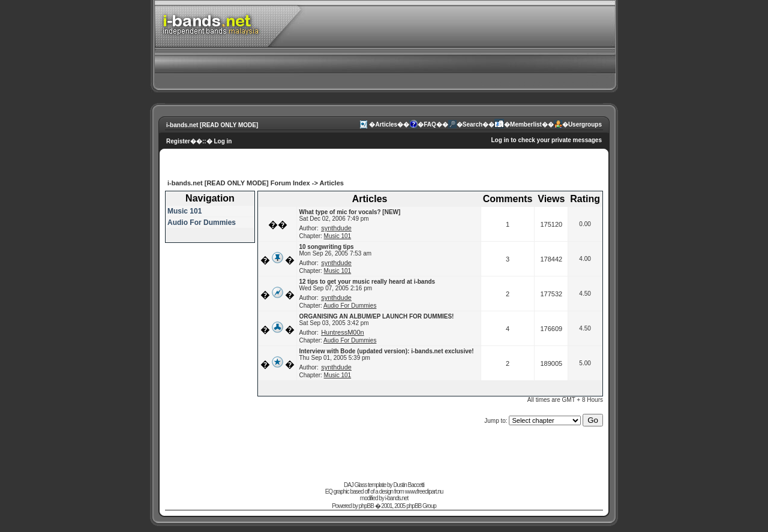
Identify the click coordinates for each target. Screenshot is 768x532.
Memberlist (526, 124)
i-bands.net (397, 498)
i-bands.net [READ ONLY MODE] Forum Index (239, 183)
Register (178, 141)
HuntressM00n (343, 332)
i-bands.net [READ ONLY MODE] (212, 125)
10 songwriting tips (326, 247)
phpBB (366, 506)
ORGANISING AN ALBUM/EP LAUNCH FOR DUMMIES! (376, 316)
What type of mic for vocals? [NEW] (349, 212)
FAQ (430, 124)
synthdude (336, 228)
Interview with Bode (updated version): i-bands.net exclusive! (386, 351)
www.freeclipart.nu (424, 492)
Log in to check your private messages (546, 140)
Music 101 (184, 211)
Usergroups (585, 124)
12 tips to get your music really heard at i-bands (367, 282)
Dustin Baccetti (409, 485)
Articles (386, 124)
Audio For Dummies (202, 223)
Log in (223, 141)
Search (472, 124)
